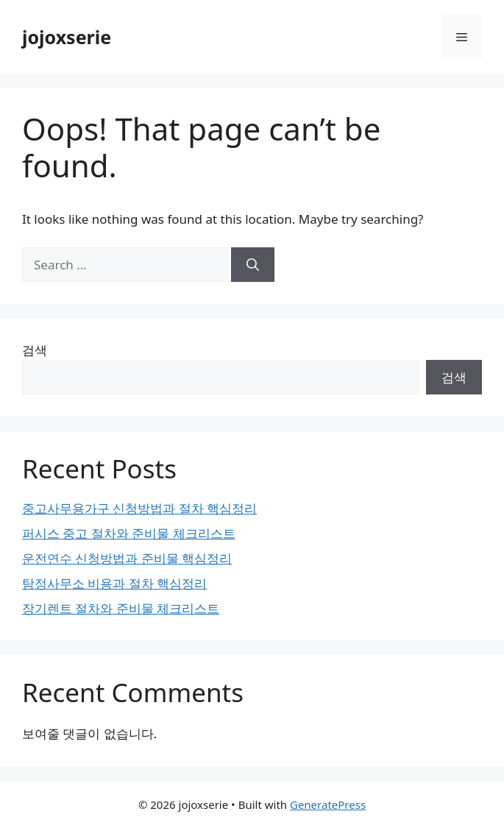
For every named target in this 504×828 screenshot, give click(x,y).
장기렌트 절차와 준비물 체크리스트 (121, 608)
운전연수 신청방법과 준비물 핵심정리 (127, 558)
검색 (35, 350)
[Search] (253, 265)
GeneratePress (328, 804)
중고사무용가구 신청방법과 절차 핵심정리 (139, 508)
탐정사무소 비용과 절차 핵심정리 (114, 583)
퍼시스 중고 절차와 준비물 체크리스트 (129, 533)
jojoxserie (67, 37)
